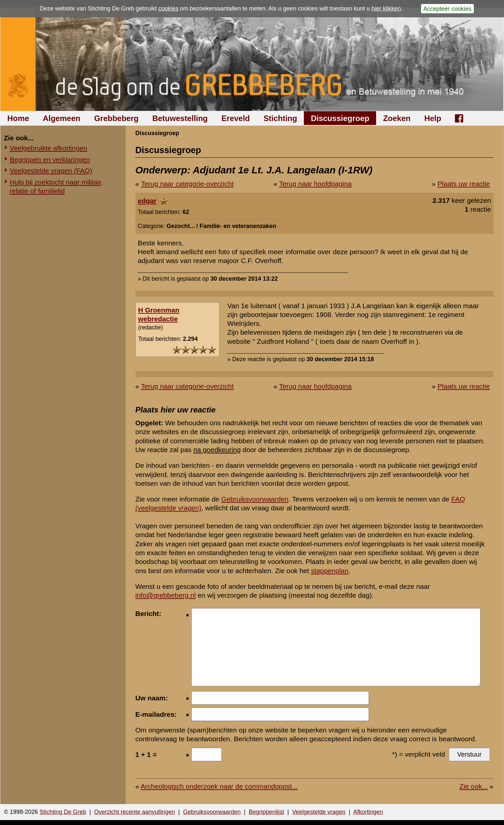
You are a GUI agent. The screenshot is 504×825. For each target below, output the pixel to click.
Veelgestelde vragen (319, 812)
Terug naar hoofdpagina (315, 184)
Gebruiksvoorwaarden (255, 499)
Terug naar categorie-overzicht (187, 184)
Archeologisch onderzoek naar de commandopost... (219, 786)
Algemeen (62, 118)
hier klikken (386, 9)
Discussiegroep (340, 118)
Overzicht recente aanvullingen (135, 812)
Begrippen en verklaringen (50, 159)
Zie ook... (474, 786)
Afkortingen (368, 812)
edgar (147, 201)
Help (433, 118)
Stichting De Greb (63, 812)
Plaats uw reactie (464, 184)
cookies (168, 9)
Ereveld (236, 118)
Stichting (280, 118)
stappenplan (330, 571)
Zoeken (397, 118)
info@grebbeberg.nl (166, 595)
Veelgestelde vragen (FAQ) (51, 171)
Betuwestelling (180, 118)
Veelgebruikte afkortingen (49, 148)
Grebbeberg (116, 118)
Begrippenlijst (266, 812)
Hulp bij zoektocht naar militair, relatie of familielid (56, 186)
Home (18, 118)
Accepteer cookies (447, 9)
